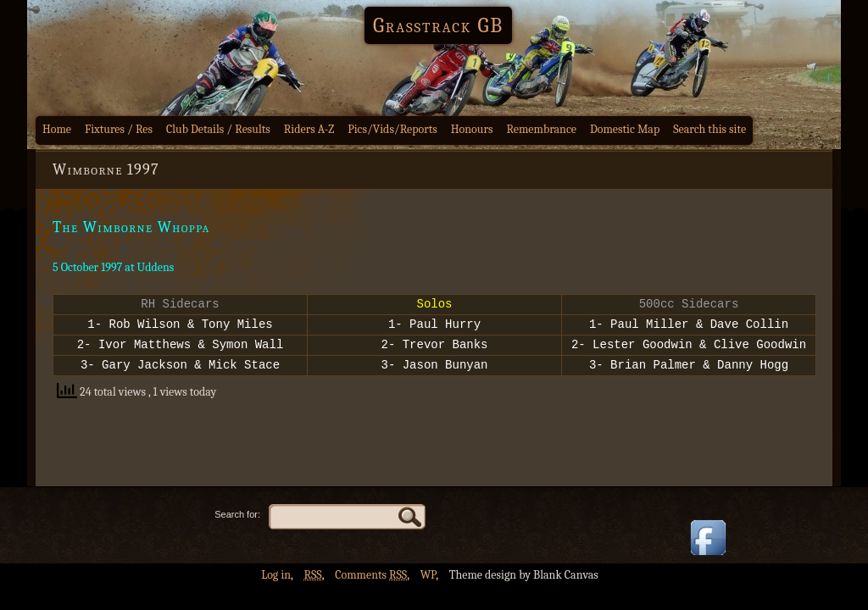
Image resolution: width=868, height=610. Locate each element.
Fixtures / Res (119, 129)
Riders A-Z (309, 129)
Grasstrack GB (438, 25)
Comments (371, 575)
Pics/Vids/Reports (392, 129)
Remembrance (541, 129)
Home (57, 129)
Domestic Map (625, 129)
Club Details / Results (218, 129)
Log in (276, 575)
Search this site (709, 129)
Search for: (237, 514)
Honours (472, 129)
